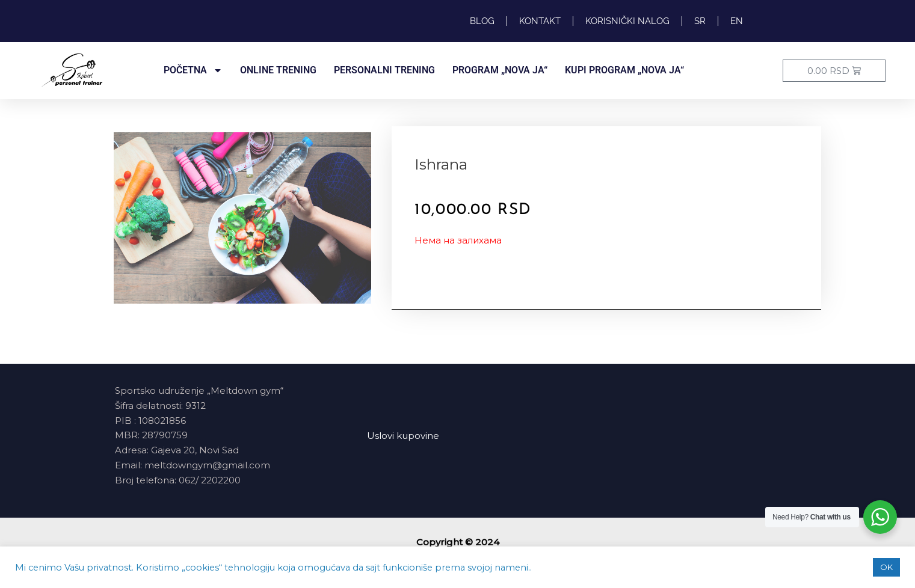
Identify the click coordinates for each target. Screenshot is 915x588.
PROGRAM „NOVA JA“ (500, 70)
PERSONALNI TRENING (384, 70)
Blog (482, 21)
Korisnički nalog (627, 21)
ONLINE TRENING (278, 70)
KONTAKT (540, 21)
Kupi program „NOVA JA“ (624, 70)
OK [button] (886, 567)
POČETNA (193, 70)
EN (737, 21)
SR (700, 21)
